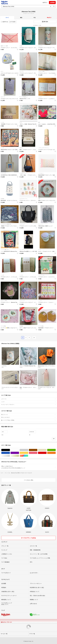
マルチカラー (28, 456)
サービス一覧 (4, 634)
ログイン (45, 3)
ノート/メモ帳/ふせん (5, 250)
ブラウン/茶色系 (37, 450)
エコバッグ (3, 97)
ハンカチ (40, 97)
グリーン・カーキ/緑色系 (56, 450)
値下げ (49, 18)
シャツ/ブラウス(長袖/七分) (6, 224)
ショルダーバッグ (23, 173)
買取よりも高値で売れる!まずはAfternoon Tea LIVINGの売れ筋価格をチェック (28, 467)
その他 (21, 46)
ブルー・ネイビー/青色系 (10, 453)
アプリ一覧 (32, 634)
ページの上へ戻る (29, 480)
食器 (39, 199)
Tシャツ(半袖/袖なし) (24, 97)
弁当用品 (2, 199)
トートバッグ (3, 173)
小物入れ (21, 148)
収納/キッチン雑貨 (4, 46)
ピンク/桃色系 (37, 453)
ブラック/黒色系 (10, 450)
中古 (35, 18)
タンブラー (41, 46)
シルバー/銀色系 (10, 456)
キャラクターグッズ (23, 199)
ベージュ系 (46, 450)
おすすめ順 (13, 22)
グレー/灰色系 (28, 450)
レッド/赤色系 (46, 453)
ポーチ (2, 71)
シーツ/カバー (41, 173)
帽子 (39, 122)
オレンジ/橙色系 (56, 453)
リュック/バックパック (24, 250)
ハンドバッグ (22, 224)
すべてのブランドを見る (29, 538)
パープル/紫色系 (19, 453)
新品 (21, 18)
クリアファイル (41, 275)
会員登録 (52, 3)
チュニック (41, 224)
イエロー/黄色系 (28, 453)
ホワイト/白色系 (19, 450)
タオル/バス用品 (41, 71)
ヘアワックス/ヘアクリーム (44, 148)
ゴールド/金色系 (19, 456)
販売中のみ (5, 22)
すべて (7, 18)
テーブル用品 (3, 326)
